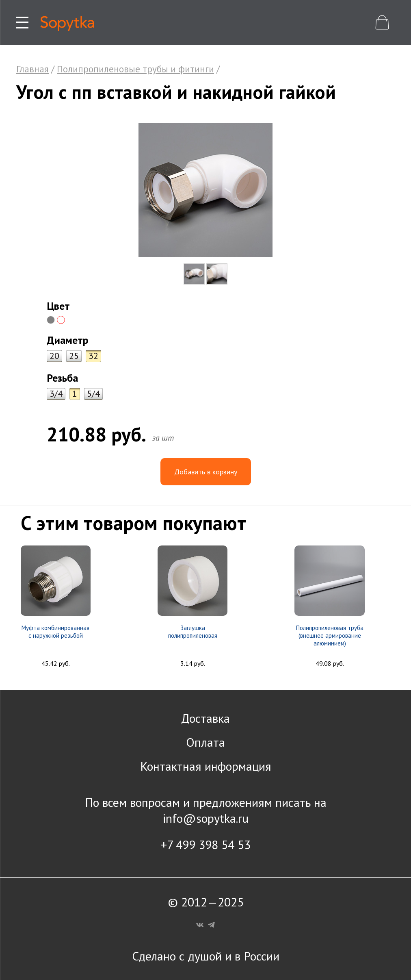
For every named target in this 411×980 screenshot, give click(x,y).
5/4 (93, 393)
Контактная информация (206, 766)
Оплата (205, 742)
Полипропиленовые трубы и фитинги (135, 69)
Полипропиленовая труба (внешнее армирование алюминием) (330, 636)
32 (93, 356)
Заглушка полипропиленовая (193, 632)
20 (54, 356)
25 (74, 356)
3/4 (56, 393)
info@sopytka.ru (206, 818)
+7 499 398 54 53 (206, 844)
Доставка (205, 718)
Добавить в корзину (206, 472)
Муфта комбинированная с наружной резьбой (55, 632)
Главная (32, 69)
